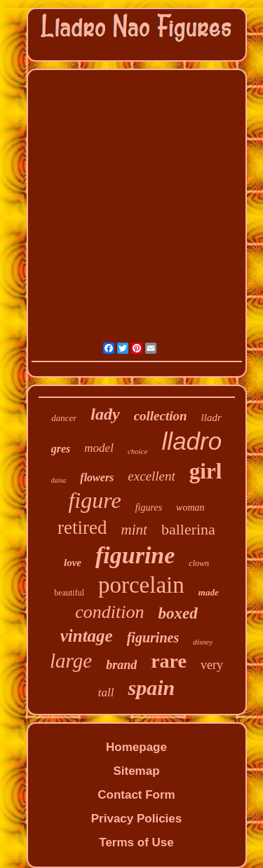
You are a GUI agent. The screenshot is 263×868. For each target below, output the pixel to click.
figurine (135, 555)
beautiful (69, 593)
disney (203, 642)
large (71, 661)
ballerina (188, 529)
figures (149, 508)
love (73, 563)
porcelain (141, 585)
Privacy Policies (136, 819)
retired (82, 528)
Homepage (136, 747)
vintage (87, 636)
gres (61, 449)
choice (138, 451)
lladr (211, 418)
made (209, 592)
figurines (153, 638)
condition (109, 612)
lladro (192, 441)
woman (190, 508)
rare (169, 661)
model (99, 448)
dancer (64, 418)
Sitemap (136, 771)
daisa (59, 480)
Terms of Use (136, 842)
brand (121, 665)
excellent (151, 476)
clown (199, 563)
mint (134, 530)
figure (94, 500)
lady (105, 414)
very (212, 665)
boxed (178, 613)
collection (161, 416)
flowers (97, 477)
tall (106, 693)
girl (206, 471)
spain (151, 688)
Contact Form (136, 795)
